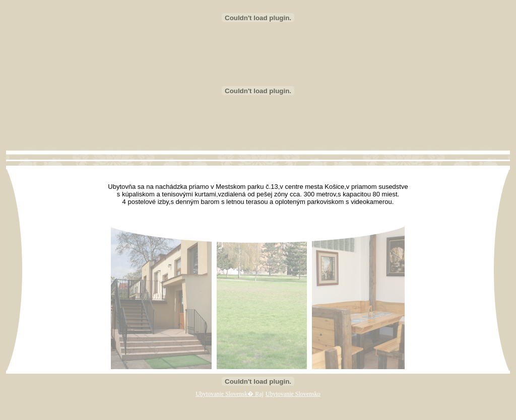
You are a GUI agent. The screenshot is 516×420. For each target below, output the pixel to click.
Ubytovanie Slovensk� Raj (230, 394)
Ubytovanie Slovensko (293, 394)
